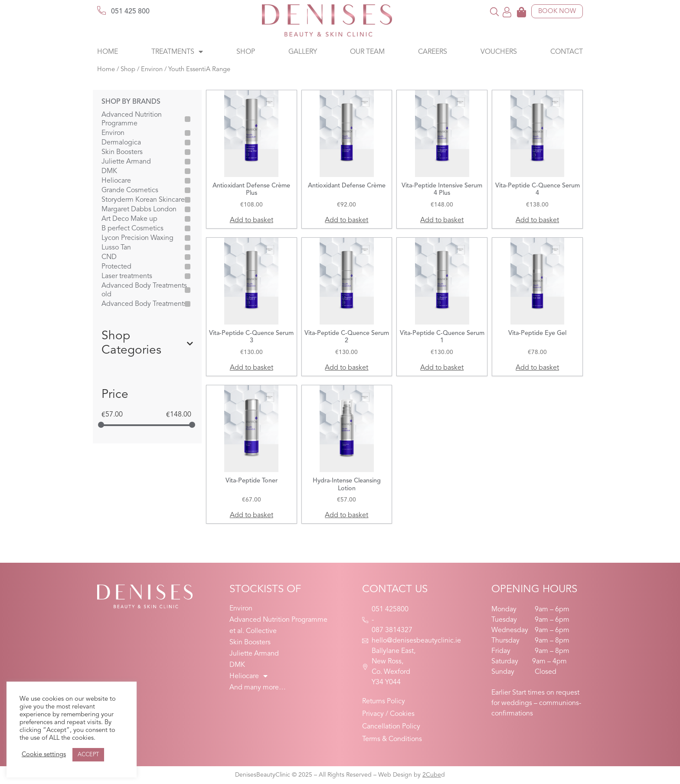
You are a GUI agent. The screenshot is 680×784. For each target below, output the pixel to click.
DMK (109, 171)
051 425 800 (130, 12)
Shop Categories (147, 344)
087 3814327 (392, 630)
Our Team (367, 52)
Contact (567, 52)
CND (109, 257)
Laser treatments (127, 276)
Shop (246, 52)
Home (108, 52)
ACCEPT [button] (88, 755)
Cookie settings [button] (44, 755)
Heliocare (116, 181)
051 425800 (390, 610)
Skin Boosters (122, 152)
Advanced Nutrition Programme (132, 119)
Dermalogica (121, 143)
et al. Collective (253, 631)
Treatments (177, 52)
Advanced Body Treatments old (144, 290)
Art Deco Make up (129, 219)
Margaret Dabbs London (139, 210)
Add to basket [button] (252, 220)
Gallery (303, 52)
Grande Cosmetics (130, 190)
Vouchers (499, 52)
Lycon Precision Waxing (137, 238)
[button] (495, 11)
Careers (433, 52)
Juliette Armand (126, 162)
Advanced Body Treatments (144, 304)
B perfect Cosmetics (132, 229)
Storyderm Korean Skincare (143, 200)
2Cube (432, 775)
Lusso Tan (116, 248)
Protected (116, 267)
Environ (152, 70)
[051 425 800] (101, 10)
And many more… (258, 688)
